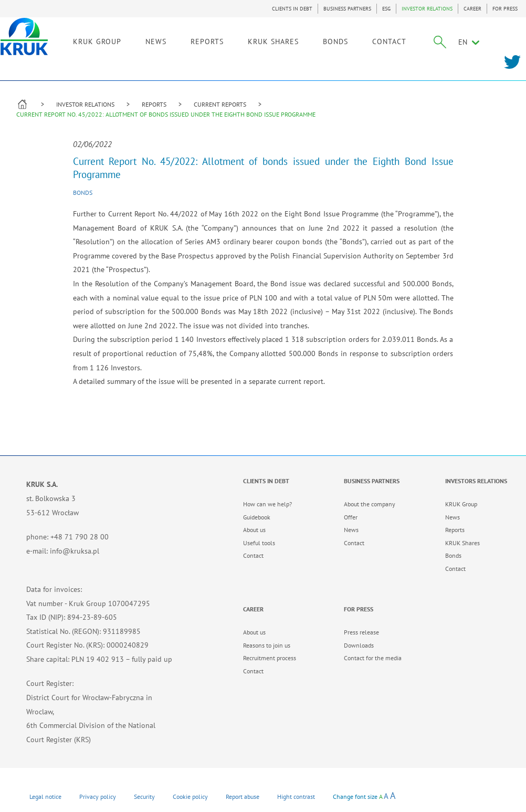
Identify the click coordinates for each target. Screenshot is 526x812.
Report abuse (243, 797)
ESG (386, 9)
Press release (361, 632)
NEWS (170, 40)
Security (144, 797)
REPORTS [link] (221, 40)
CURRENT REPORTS (220, 104)
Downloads (359, 645)
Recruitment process (270, 658)
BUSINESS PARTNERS (347, 9)
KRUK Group (461, 504)
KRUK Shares (462, 543)
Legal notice (45, 797)
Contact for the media (373, 658)
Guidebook (257, 517)
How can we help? (267, 504)
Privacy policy (98, 797)
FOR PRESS (505, 9)
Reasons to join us (267, 645)
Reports (455, 530)
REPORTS (154, 104)
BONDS (350, 40)
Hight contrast (296, 797)
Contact (253, 555)
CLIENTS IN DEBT (292, 9)
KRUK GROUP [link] (111, 40)
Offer (351, 517)
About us (254, 530)
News (351, 530)
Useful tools (259, 543)
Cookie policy (190, 797)
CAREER (472, 9)
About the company (370, 504)
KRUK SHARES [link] (287, 40)
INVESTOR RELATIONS (427, 9)
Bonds (83, 192)
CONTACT (403, 40)
